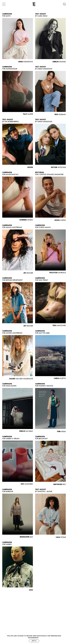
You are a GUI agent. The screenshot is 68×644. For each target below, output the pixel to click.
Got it (34, 641)
